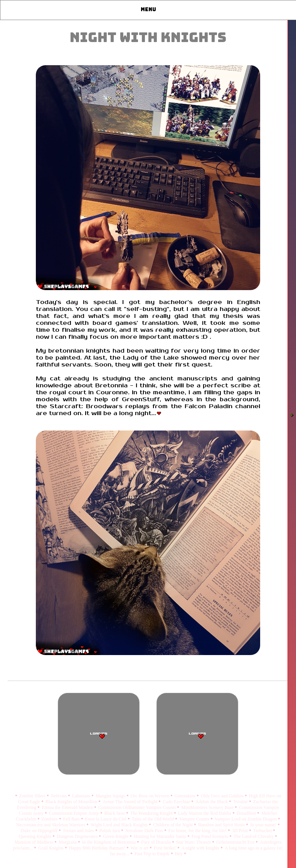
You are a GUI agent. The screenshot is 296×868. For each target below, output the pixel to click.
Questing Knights (36, 836)
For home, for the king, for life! (198, 831)
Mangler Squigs (111, 796)
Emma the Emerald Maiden (68, 807)
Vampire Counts (195, 819)
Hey (179, 854)
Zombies (50, 819)
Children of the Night (173, 825)
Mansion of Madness (35, 842)
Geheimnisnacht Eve (236, 842)
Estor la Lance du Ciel (106, 819)
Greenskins (186, 796)
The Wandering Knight (152, 813)
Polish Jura (110, 831)
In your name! (264, 825)
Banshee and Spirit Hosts (222, 825)
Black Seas (115, 813)
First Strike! (166, 848)
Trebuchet (263, 831)
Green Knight (116, 836)
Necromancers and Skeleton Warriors (51, 825)
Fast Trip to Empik (152, 854)
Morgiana (68, 842)
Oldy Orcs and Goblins (223, 796)
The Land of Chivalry (254, 836)
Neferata (59, 796)
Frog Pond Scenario (210, 836)
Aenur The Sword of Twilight (130, 802)
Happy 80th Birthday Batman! (98, 848)
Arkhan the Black (212, 802)
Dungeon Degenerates (78, 836)
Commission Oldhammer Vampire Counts (138, 807)
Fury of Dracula (156, 842)
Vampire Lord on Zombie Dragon (246, 819)
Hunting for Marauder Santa (161, 836)
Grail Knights (51, 848)
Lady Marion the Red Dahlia (205, 813)
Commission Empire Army (74, 813)
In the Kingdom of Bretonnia (109, 842)
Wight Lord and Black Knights (120, 825)
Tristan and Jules (79, 831)
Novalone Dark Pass (145, 831)
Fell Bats (72, 819)
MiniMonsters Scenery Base (208, 807)
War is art (140, 848)
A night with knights (201, 848)
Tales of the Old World (153, 819)
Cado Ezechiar (177, 802)
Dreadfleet (247, 813)
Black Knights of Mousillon (72, 802)
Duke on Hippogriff (40, 831)
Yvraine (241, 802)
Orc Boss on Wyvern (151, 796)
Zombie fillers (33, 796)
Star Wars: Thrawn (194, 842)
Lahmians (82, 796)
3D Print (240, 831)
